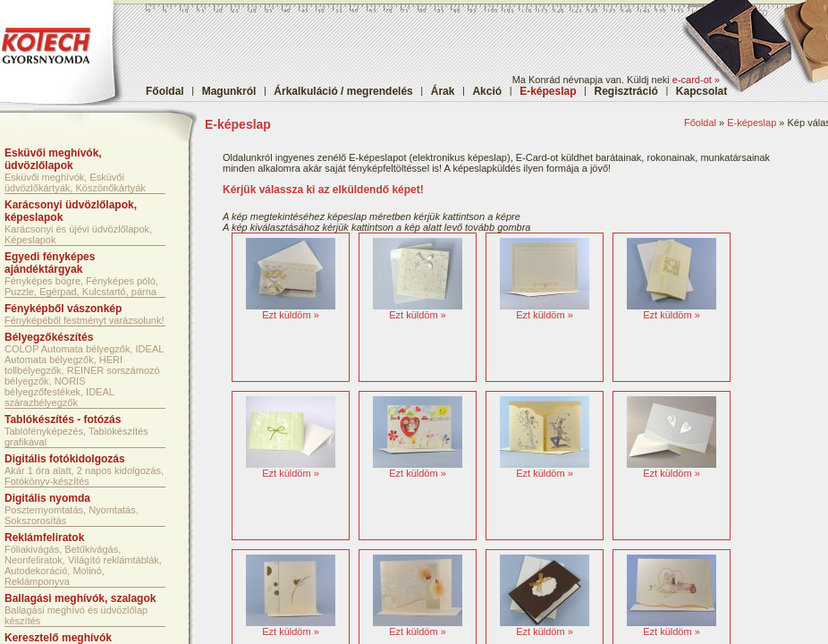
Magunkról (229, 91)
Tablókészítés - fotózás (63, 419)
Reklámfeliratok (44, 538)
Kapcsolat (701, 91)
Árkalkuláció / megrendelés (343, 91)
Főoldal (165, 91)
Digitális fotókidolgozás (65, 459)
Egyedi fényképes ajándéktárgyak (50, 263)
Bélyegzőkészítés (49, 337)
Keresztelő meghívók (58, 638)
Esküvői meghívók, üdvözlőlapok (53, 159)
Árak (443, 91)
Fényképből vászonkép (63, 309)
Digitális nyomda (47, 498)
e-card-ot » (696, 80)
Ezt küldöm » (291, 315)
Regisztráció (626, 91)
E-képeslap (752, 123)
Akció (487, 91)
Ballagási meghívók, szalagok (80, 598)
